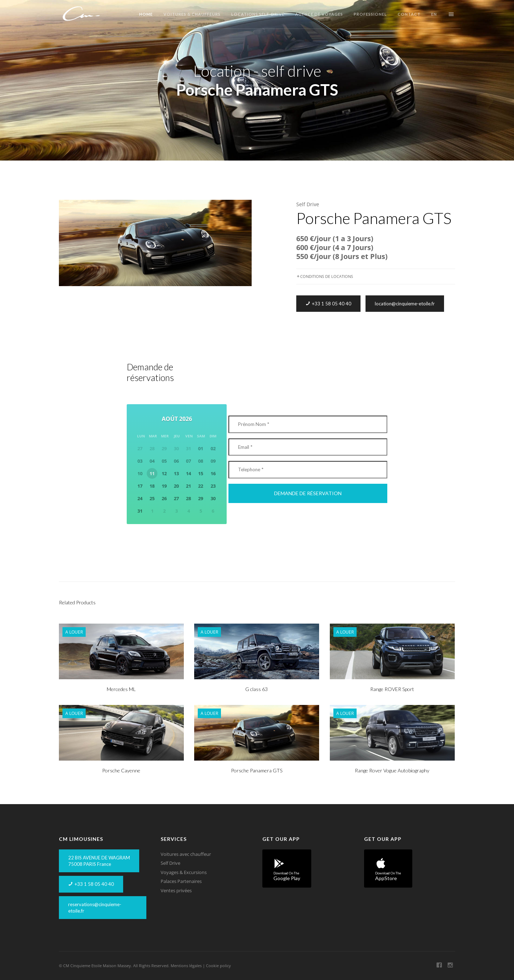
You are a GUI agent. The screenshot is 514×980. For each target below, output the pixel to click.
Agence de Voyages (319, 14)
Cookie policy (218, 966)
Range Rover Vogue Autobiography (392, 770)
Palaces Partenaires (181, 881)
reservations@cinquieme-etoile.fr (95, 908)
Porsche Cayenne (121, 770)
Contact (409, 14)
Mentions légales (186, 966)
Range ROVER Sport (392, 689)
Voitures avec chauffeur (186, 854)
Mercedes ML (121, 689)
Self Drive (308, 204)
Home (146, 14)
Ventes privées (176, 890)
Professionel (370, 14)
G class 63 (256, 689)
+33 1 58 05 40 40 (328, 304)
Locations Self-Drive (258, 14)
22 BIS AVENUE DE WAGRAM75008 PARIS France (99, 861)
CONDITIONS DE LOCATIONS (325, 276)
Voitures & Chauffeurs (192, 14)
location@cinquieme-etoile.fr (405, 304)
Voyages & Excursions (184, 872)
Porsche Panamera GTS (257, 770)
